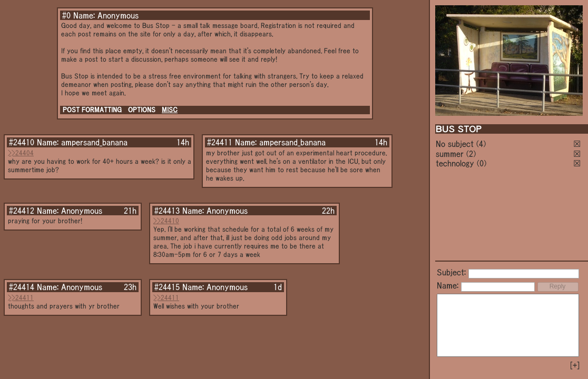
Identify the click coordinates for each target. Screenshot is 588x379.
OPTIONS (142, 110)
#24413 (167, 211)
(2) (471, 154)
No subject (456, 144)
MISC (170, 110)
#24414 (22, 287)
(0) (482, 163)
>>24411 (21, 298)
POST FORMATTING (92, 110)
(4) (481, 144)
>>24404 (21, 153)
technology (455, 163)
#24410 (22, 142)
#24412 (22, 211)
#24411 (220, 142)
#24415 (167, 287)
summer (450, 154)
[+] (575, 365)
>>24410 (166, 221)
